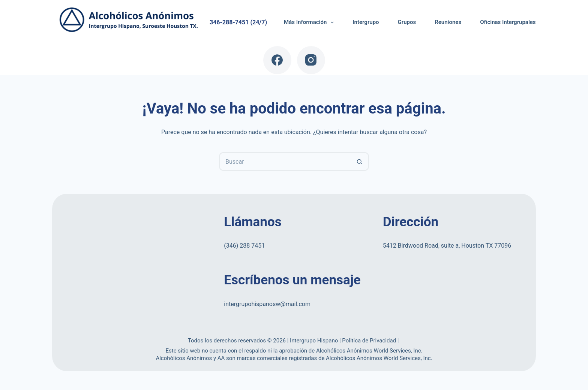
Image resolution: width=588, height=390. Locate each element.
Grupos (407, 22)
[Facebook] (277, 60)
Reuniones (448, 22)
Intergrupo (366, 22)
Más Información (310, 22)
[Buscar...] (285, 161)
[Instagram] (311, 60)
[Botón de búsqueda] (360, 161)
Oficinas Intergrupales (508, 22)
